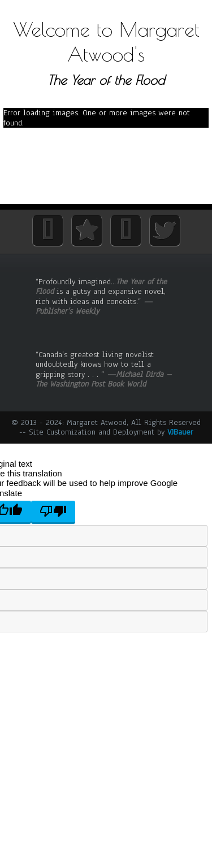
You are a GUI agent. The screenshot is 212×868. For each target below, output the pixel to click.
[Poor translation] (53, 511)
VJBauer (180, 432)
